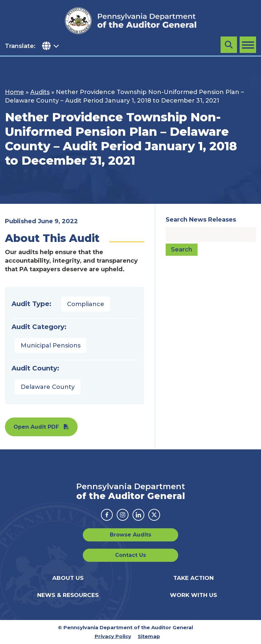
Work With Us (193, 595)
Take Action (193, 578)
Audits (40, 92)
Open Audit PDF (36, 427)
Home (14, 92)
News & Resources (68, 595)
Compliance (86, 304)
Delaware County (48, 387)
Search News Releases (201, 220)
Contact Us (130, 555)
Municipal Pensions (51, 346)
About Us (68, 578)
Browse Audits (130, 535)
